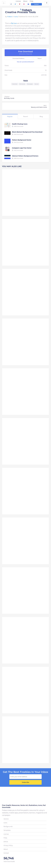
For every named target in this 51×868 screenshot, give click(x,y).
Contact (36, 4)
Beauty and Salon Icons (25, 106)
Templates (7, 830)
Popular (10, 116)
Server (37, 84)
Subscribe (25, 782)
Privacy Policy (8, 845)
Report (40, 58)
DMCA (6, 842)
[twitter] (15, 4)
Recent (25, 116)
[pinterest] (20, 4)
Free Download (25, 53)
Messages (30, 84)
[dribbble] (24, 4)
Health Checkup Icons (20, 124)
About (25, 1)
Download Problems (18, 58)
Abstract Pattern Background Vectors (25, 156)
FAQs (31, 1)
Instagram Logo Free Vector (22, 148)
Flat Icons (22, 84)
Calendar (15, 84)
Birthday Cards (25, 97)
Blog (41, 116)
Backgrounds (8, 826)
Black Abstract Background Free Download (27, 132)
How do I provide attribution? (25, 62)
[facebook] (11, 4)
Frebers (10, 17)
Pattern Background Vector (22, 140)
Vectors (6, 819)
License (18, 1)
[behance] (28, 4)
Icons (16, 17)
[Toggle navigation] (4, 3)
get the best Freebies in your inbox (25, 772)
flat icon (14, 23)
